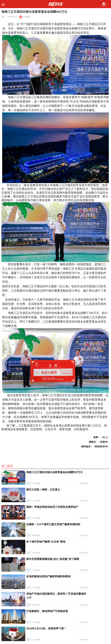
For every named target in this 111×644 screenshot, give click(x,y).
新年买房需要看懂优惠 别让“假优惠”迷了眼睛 (53, 559)
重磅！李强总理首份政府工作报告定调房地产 (52, 507)
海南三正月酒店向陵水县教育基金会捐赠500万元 (54, 472)
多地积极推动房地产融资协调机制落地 (48, 576)
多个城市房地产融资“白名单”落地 (46, 542)
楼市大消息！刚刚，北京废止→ (45, 490)
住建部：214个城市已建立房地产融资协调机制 (53, 524)
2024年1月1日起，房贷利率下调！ (46, 629)
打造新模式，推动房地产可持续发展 (47, 611)
